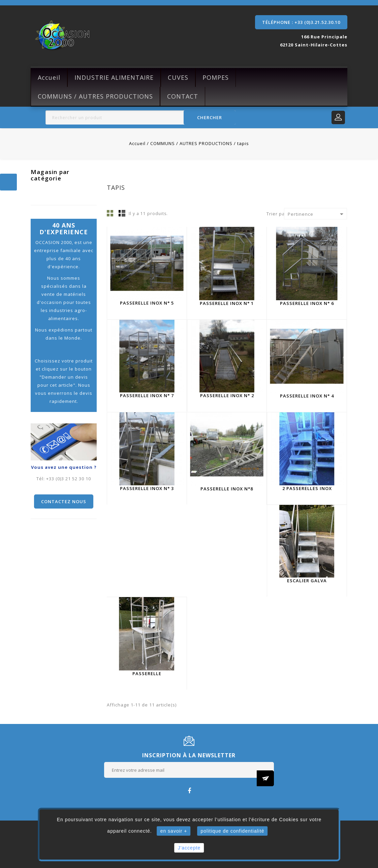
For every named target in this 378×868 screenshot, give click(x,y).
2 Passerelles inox (307, 488)
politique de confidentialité (233, 831)
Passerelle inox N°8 (227, 489)
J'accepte (189, 848)
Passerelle (147, 673)
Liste (122, 213)
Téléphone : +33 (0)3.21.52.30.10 (301, 22)
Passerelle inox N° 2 (227, 395)
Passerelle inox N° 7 (147, 395)
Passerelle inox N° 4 (307, 396)
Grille (110, 213)
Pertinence (317, 214)
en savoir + (174, 831)
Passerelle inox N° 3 (147, 488)
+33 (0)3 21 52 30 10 (69, 479)
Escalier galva (307, 581)
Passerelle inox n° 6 (307, 303)
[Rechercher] (140, 117)
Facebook (189, 790)
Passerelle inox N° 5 (147, 303)
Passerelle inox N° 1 (227, 303)
